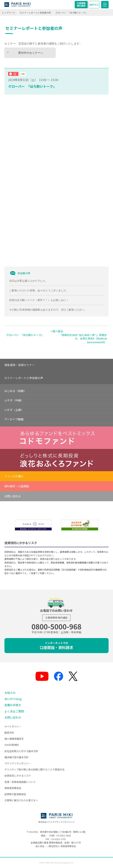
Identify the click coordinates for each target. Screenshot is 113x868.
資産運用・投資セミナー (20, 365)
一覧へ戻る (57, 331)
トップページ (9, 13)
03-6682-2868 (64, 835)
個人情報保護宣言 (14, 739)
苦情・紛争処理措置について (20, 782)
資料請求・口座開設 (17, 486)
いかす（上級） (14, 410)
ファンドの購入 (14, 476)
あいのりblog (13, 699)
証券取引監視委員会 (15, 794)
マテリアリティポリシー (18, 763)
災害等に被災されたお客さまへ (21, 800)
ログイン (94, 5)
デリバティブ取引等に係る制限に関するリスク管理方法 (34, 769)
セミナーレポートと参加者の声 (35, 13)
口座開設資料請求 (81, 4)
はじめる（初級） (15, 391)
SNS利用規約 (12, 745)
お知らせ (10, 693)
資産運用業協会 (13, 788)
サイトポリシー (13, 726)
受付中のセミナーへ (31, 53)
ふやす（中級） (14, 400)
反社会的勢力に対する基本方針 (21, 751)
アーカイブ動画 (14, 419)
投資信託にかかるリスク (18, 776)
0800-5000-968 (56, 626)
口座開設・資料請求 (56, 646)
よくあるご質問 (14, 711)
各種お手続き (13, 705)
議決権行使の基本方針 (16, 757)
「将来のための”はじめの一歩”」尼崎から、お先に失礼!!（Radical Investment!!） (83, 339)
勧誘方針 (9, 733)
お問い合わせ (13, 496)
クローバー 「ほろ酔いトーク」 (32, 86)
